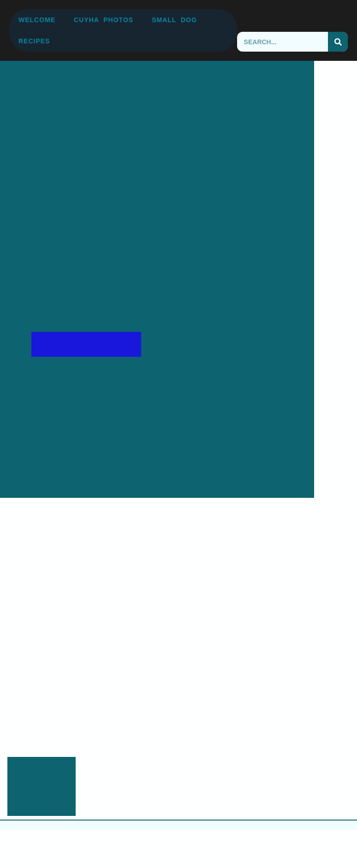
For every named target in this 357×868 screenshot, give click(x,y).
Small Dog (174, 20)
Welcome (37, 20)
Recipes (34, 41)
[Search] (338, 42)
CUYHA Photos (104, 20)
